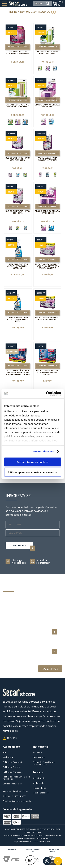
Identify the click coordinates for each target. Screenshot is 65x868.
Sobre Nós (37, 752)
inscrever (23, 547)
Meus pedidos (39, 788)
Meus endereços (41, 793)
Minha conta (38, 783)
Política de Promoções (13, 772)
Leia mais (10, 738)
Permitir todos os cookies (32, 462)
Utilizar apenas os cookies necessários (32, 472)
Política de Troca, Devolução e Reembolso (16, 778)
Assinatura (8, 757)
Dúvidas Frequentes (12, 784)
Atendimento (39, 778)
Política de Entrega (11, 767)
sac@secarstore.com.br (20, 801)
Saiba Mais (50, 668)
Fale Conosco (39, 757)
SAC (5, 752)
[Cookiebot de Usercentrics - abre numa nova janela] (46, 394)
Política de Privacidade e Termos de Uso (44, 763)
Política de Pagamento (13, 762)
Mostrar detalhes (44, 451)
